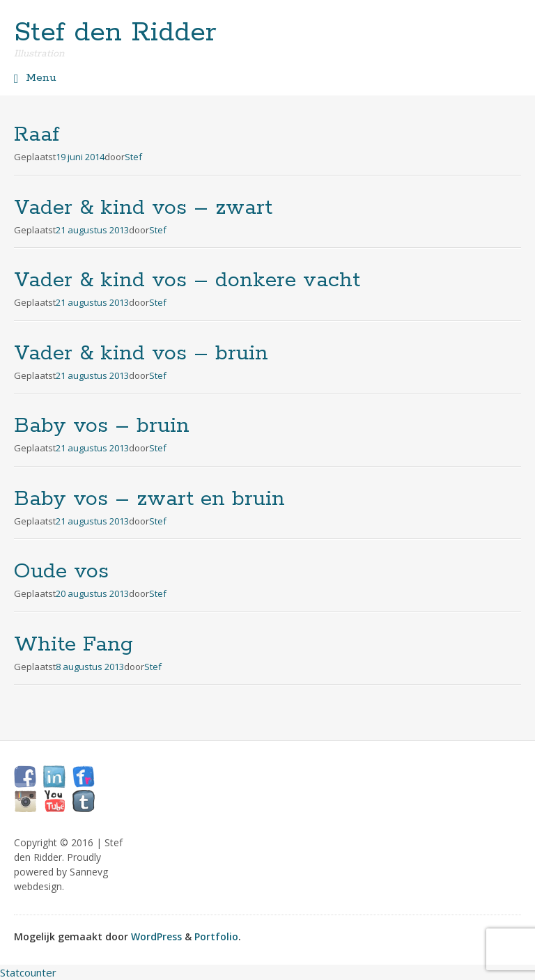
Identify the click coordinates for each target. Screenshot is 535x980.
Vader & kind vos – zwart (143, 208)
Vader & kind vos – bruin (141, 353)
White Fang (73, 645)
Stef (133, 157)
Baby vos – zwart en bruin (149, 499)
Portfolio (216, 936)
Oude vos (61, 571)
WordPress (156, 936)
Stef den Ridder (115, 33)
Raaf (37, 135)
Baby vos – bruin (102, 426)
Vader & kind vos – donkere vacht (187, 280)
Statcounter (28, 972)
